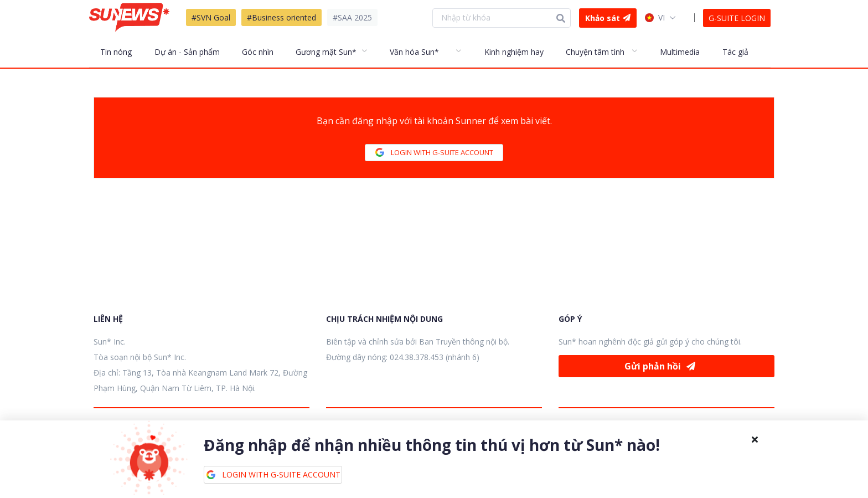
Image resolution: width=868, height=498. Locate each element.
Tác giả (735, 52)
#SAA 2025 (352, 17)
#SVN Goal (211, 17)
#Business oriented (281, 17)
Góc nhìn (258, 52)
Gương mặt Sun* (326, 52)
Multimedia (680, 52)
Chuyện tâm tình (595, 52)
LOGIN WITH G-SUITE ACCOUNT (434, 153)
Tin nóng (116, 52)
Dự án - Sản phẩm (187, 52)
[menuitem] (122, 52)
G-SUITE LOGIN (737, 18)
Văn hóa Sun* (414, 52)
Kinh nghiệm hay (514, 52)
